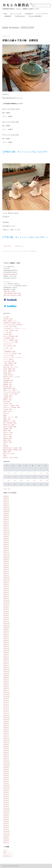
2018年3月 (6, 687)
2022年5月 (6, 591)
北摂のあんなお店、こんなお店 (11, 377)
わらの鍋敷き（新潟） (9, 338)
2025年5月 (6, 521)
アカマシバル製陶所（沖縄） (11, 340)
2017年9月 (6, 698)
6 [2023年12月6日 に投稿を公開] (22, 473)
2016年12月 (6, 716)
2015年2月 (6, 758)
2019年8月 (6, 654)
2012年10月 (6, 812)
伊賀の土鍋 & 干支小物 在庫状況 (20, 40)
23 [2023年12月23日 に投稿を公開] (41, 481)
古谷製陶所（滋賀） (9, 381)
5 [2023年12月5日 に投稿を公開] (15, 473)
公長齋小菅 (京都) (8, 375)
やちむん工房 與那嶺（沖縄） (11, 336)
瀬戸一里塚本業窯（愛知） (10, 423)
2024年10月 (6, 535)
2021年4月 (6, 616)
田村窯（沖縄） (7, 431)
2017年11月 (6, 695)
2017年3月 (6, 710)
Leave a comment (30, 251)
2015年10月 (6, 743)
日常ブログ (6, 413)
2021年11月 (6, 602)
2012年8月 (6, 816)
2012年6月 (6, 820)
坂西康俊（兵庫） (8, 384)
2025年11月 (6, 510)
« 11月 (5, 489)
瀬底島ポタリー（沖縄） (10, 421)
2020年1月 (6, 645)
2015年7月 (6, 749)
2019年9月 (6, 652)
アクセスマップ (7, 282)
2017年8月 (6, 700)
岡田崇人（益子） (8, 400)
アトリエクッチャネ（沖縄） (11, 342)
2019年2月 (6, 666)
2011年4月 (6, 843)
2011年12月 (6, 831)
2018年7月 (6, 679)
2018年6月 (6, 681)
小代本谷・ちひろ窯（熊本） (11, 394)
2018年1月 (6, 691)
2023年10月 (6, 558)
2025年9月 (6, 514)
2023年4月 (6, 569)
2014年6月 (6, 774)
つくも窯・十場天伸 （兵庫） (11, 331)
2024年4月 (6, 546)
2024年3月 (6, 548)
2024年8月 (6, 539)
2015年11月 (6, 741)
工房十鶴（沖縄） (8, 409)
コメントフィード (8, 854)
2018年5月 (6, 683)
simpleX (17, 866)
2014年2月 (6, 781)
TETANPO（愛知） (8, 319)
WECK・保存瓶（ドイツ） (10, 321)
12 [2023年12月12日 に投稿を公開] (15, 477)
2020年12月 (6, 623)
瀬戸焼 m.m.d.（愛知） (9, 425)
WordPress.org (7, 856)
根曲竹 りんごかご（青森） (11, 417)
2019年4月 (6, 662)
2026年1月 (6, 506)
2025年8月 (6, 516)
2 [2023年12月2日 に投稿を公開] (41, 469)
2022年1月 (6, 598)
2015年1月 (6, 760)
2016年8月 (6, 723)
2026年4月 (6, 500)
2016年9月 (6, 722)
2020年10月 (6, 627)
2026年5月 (6, 498)
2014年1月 (6, 783)
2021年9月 (6, 606)
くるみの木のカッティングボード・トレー (14, 329)
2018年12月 (6, 670)
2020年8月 (6, 631)
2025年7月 (6, 517)
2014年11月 (6, 764)
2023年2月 (6, 573)
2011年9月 (6, 837)
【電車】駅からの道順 (9, 291)
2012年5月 (6, 822)
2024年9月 (6, 537)
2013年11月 (6, 787)
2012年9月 (6, 814)
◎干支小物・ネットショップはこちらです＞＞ (25, 237)
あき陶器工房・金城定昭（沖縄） (12, 323)
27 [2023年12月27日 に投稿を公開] (21, 484)
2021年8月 (6, 608)
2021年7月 (6, 610)
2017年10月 (6, 697)
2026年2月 (6, 504)
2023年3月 (6, 571)
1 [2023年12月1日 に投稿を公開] (34, 469)
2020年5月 (6, 637)
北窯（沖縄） (7, 379)
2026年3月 (6, 502)
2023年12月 (6, 554)
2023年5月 (6, 568)
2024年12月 (6, 531)
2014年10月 (6, 766)
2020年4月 (6, 639)
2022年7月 (6, 587)
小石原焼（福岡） (8, 396)
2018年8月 (6, 677)
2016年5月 (6, 729)
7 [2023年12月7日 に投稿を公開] (28, 473)
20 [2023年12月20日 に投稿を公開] (21, 481)
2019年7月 (6, 656)
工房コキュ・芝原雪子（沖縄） (11, 406)
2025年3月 (6, 525)
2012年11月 (6, 810)
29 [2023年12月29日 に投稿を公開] (34, 484)
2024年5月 (6, 544)
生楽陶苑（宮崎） (8, 429)
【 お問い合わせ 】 (20, 16)
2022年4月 (6, 593)
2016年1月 (6, 737)
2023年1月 (6, 575)
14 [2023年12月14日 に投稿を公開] (28, 477)
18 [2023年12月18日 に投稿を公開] (8, 481)
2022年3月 (6, 594)
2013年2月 (6, 804)
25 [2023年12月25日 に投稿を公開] (8, 484)
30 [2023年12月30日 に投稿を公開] (41, 484)
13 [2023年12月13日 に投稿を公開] (21, 477)
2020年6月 (6, 635)
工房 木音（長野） (8, 404)
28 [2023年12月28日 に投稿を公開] (28, 484)
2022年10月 (6, 581)
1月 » (9, 489)
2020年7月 (6, 633)
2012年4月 (6, 824)
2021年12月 (6, 600)
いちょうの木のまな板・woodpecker (13, 325)
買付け (5, 444)
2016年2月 (6, 735)
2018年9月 (6, 675)
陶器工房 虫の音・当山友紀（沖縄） (13, 448)
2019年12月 (6, 646)
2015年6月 (6, 750)
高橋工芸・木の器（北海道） (11, 458)
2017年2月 (6, 712)
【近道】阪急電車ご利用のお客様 (12, 293)
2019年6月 (6, 658)
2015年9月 (6, 745)
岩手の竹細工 (7, 402)
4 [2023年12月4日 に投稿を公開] (9, 473)
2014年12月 (6, 762)
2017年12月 (6, 693)
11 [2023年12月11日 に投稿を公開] (8, 477)
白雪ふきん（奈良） (9, 433)
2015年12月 (6, 739)
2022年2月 (6, 596)
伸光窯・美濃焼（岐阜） (10, 369)
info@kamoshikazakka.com (10, 274)
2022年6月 (6, 589)
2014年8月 (6, 770)
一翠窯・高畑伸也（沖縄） (10, 363)
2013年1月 (6, 806)
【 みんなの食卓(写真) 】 (35, 16)
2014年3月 (6, 779)
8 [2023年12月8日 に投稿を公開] (34, 473)
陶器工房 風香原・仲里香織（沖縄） (13, 450)
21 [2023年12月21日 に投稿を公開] (28, 481)
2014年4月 (6, 777)
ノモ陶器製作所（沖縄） (10, 352)
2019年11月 (6, 648)
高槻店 (5, 456)
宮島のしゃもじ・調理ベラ (10, 390)
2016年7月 (6, 725)
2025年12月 (6, 508)
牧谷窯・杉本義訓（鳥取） (10, 427)
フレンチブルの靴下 (9, 356)
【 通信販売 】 (8, 16)
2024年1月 (6, 552)
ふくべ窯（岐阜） (8, 332)
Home (5, 14)
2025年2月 (6, 527)
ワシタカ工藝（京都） (9, 361)
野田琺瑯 (6, 446)
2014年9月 (6, 768)
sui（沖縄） (6, 317)
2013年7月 (6, 795)
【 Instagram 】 (29, 14)
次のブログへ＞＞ (20, 246)
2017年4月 (6, 708)
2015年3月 (6, 756)
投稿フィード (7, 852)
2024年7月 (6, 541)
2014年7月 (6, 772)
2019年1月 (6, 668)
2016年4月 (6, 731)
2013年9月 (6, 791)
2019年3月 (6, 664)
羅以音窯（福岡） (8, 438)
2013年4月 (6, 801)
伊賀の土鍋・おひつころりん (11, 367)
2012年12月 (6, 808)
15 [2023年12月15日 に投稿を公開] (34, 477)
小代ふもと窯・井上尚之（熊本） (12, 392)
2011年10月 (6, 835)
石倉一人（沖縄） (8, 436)
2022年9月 (6, 583)
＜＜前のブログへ (7, 246)
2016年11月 (6, 718)
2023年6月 (6, 566)
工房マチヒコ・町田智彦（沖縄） (12, 408)
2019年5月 (6, 660)
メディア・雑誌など (9, 359)
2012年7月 (6, 818)
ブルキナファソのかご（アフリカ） (13, 357)
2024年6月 (6, 542)
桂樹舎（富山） (7, 419)
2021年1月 (6, 621)
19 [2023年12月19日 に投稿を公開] (15, 481)
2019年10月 (6, 650)
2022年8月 (6, 585)
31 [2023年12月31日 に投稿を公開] (47, 484)
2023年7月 (6, 564)
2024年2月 (6, 550)
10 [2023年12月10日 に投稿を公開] (47, 473)
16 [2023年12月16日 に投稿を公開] (41, 477)
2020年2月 (6, 643)
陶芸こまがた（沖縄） (9, 454)
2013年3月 (6, 802)
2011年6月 (6, 839)
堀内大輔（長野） (8, 386)
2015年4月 (6, 754)
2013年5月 (6, 799)
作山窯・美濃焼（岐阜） (10, 371)
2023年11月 (6, 556)
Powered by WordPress (8, 866)
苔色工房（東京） (8, 442)
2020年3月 (6, 641)
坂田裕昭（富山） (8, 382)
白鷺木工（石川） (8, 434)
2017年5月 (6, 706)
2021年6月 (6, 612)
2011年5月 (6, 841)
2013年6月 (6, 797)
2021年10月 (6, 604)
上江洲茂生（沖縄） (9, 365)
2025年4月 (6, 523)
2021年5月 (6, 614)
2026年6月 (6, 496)
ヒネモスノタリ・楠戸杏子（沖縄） (13, 354)
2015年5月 (6, 752)
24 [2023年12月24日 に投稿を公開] (47, 481)
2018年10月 (6, 673)
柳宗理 (5, 415)
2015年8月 (6, 747)
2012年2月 (6, 827)
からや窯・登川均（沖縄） (10, 327)
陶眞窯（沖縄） (7, 452)
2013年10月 (6, 789)
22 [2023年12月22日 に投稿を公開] (34, 481)
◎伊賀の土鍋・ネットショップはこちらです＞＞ (25, 153)
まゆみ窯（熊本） (8, 334)
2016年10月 (6, 720)
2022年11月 (6, 579)
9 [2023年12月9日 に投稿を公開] (41, 473)
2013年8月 (6, 793)
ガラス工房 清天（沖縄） (10, 346)
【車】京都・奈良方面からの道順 (12, 295)
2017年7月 (6, 702)
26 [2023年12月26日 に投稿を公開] (15, 484)
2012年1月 (6, 829)
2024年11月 (6, 533)
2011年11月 (6, 833)
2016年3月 (6, 733)
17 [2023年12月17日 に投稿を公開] (47, 477)
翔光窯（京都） (7, 440)
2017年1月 (6, 714)
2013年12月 (6, 785)
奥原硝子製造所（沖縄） (10, 388)
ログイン (6, 850)
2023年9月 (6, 560)
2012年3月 (6, 826)
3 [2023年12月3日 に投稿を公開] (47, 469)
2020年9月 (6, 629)
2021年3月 (6, 618)
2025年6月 (6, 519)
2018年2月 (6, 689)
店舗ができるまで (8, 411)
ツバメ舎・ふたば (8, 348)
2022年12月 (6, 577)
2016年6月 (6, 727)
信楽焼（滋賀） (7, 373)
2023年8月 (6, 562)
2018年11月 (6, 672)
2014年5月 (6, 775)
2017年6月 (6, 704)
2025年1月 (6, 529)
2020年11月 (6, 625)
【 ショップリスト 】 (42, 14)
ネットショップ (7, 350)
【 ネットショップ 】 (16, 14)
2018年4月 (6, 685)
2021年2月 (6, 620)
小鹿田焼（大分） (8, 398)
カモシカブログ (16, 251)
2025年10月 (6, 512)
